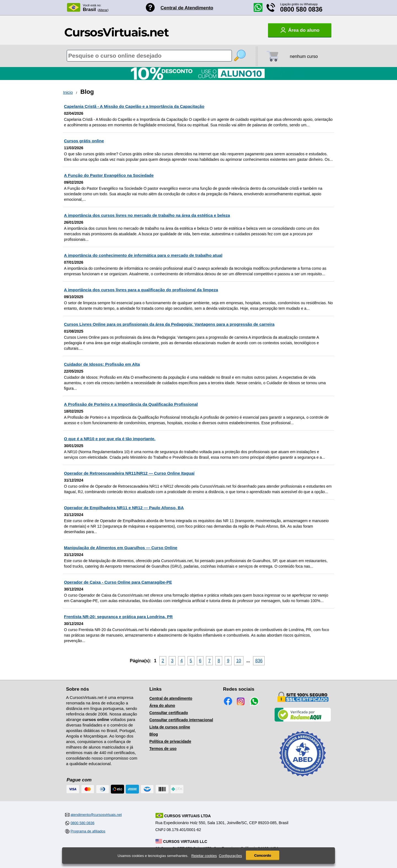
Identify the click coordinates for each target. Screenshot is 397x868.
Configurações (230, 856)
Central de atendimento (171, 698)
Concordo (263, 855)
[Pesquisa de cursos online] (149, 56)
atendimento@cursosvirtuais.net (96, 815)
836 (259, 661)
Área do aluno (162, 706)
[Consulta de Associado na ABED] (303, 779)
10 (239, 661)
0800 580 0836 (301, 9)
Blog (154, 734)
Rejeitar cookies (204, 856)
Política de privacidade (170, 741)
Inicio (68, 92)
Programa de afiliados (88, 831)
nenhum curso (304, 56)
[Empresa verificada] (303, 720)
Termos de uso (163, 749)
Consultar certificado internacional (181, 720)
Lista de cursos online (170, 727)
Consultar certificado (169, 713)
